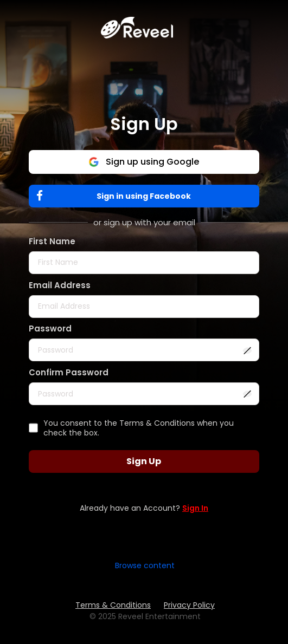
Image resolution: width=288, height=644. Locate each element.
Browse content (145, 565)
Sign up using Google (144, 162)
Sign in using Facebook (116, 196)
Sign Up (144, 461)
